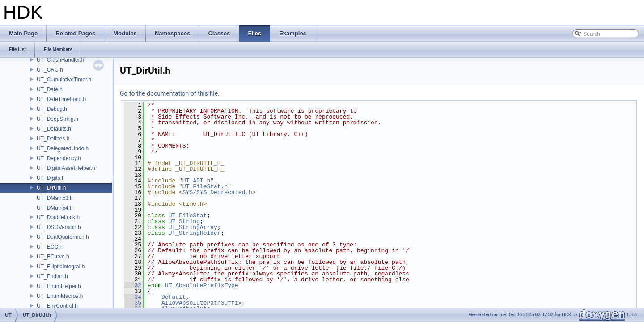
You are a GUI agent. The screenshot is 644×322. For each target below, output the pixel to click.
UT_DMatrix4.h (55, 208)
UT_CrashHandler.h (60, 60)
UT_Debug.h (52, 109)
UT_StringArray (193, 227)
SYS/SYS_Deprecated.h (217, 192)
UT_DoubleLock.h (58, 217)
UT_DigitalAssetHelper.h (66, 168)
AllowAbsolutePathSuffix (201, 303)
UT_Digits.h (51, 178)
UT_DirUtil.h (51, 188)
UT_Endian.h (52, 276)
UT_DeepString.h (57, 119)
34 (133, 297)
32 (133, 285)
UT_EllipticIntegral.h (61, 267)
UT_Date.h (50, 89)
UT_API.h (196, 181)
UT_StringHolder (195, 233)
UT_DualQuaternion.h (63, 237)
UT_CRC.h (50, 70)
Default (174, 297)
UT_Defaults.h (54, 129)
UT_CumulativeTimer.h (64, 80)
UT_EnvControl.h (57, 306)
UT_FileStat (188, 216)
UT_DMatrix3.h (55, 198)
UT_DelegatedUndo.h (63, 148)
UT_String (184, 221)
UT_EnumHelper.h (59, 286)
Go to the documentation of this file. (170, 93)
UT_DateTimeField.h (61, 99)
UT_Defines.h (53, 139)
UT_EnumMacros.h (60, 296)
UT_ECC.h (50, 247)
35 (133, 303)
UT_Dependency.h (59, 158)
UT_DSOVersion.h (59, 227)
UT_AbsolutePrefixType (202, 285)
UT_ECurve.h (53, 257)
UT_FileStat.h (205, 186)
